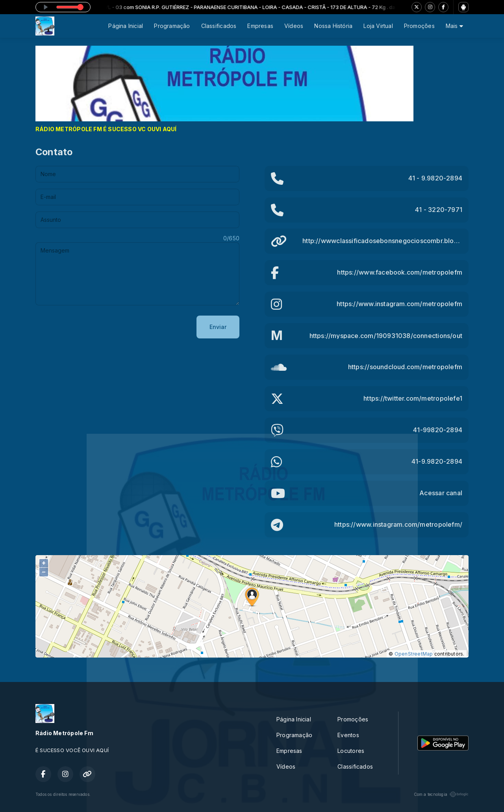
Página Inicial (126, 26)
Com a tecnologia (441, 794)
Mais (454, 26)
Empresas (260, 26)
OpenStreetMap (414, 654)
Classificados (219, 26)
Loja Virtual (378, 26)
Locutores (351, 751)
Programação (172, 26)
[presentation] (95, 327)
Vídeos (294, 26)
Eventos (348, 735)
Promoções (419, 26)
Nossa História (333, 26)
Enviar (218, 327)
